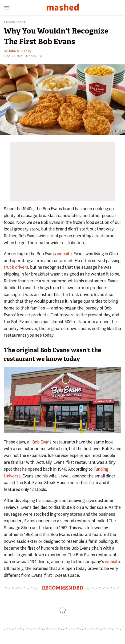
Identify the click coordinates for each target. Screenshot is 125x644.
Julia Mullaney (20, 51)
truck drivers (16, 267)
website (64, 254)
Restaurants (15, 22)
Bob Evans (116, 131)
